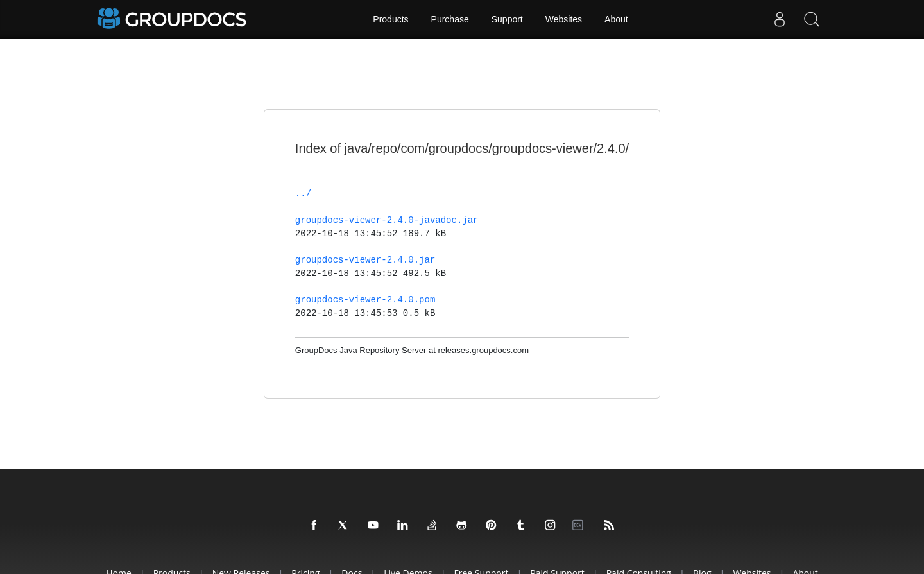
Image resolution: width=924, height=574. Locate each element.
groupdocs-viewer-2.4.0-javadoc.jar (387, 220)
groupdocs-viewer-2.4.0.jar (365, 260)
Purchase (450, 19)
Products (390, 19)
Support (507, 19)
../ (303, 194)
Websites (564, 19)
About (616, 19)
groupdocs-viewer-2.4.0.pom (365, 300)
